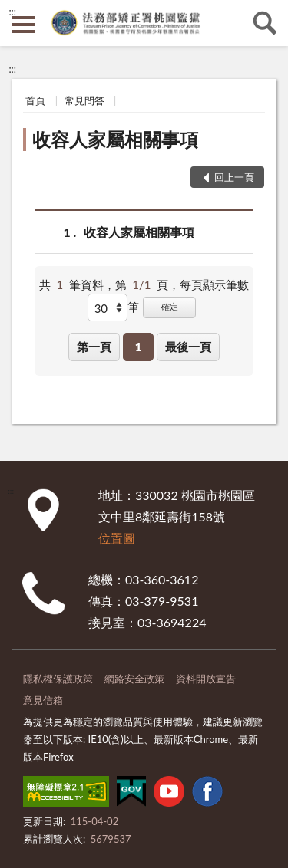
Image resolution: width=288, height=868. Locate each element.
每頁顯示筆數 (214, 284)
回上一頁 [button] (234, 177)
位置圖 (117, 538)
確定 (170, 306)
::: (12, 12)
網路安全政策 (134, 679)
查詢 (265, 23)
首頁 (35, 100)
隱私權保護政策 (58, 679)
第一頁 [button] (94, 347)
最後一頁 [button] (188, 347)
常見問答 (84, 100)
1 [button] (139, 347)
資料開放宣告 (206, 679)
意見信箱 (43, 700)
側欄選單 (23, 25)
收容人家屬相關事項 (115, 139)
